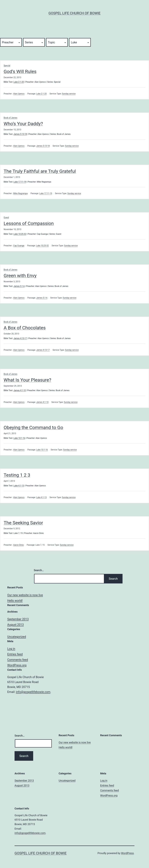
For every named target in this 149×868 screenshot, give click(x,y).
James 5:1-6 (19, 286)
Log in (11, 649)
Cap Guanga (19, 246)
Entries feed (15, 654)
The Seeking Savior (23, 523)
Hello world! (15, 601)
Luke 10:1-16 (19, 438)
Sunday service (69, 94)
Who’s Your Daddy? (23, 124)
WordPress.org (17, 665)
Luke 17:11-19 (20, 182)
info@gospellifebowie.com (33, 692)
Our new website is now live (25, 595)
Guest (6, 217)
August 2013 (15, 625)
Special (7, 66)
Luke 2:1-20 (19, 82)
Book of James (10, 118)
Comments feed (18, 660)
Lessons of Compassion (29, 223)
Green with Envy (20, 276)
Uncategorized (17, 637)
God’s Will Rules (20, 71)
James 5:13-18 (20, 134)
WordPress (127, 853)
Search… (39, 570)
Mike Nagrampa (20, 194)
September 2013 (18, 619)
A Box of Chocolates (25, 328)
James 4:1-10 (20, 390)
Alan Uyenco (19, 94)
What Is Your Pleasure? (27, 380)
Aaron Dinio (18, 545)
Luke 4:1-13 (19, 486)
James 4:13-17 (20, 338)
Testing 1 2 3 (17, 475)
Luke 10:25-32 (20, 234)
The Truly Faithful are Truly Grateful (40, 171)
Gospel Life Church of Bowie (74, 13)
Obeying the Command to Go (33, 427)
